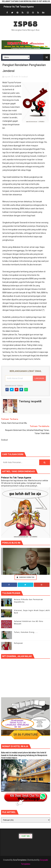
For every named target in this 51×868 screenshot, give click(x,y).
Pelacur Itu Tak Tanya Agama (19, 7)
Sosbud (24, 77)
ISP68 (26, 24)
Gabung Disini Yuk (26, 577)
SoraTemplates (20, 860)
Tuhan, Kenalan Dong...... (26, 632)
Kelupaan (18, 643)
